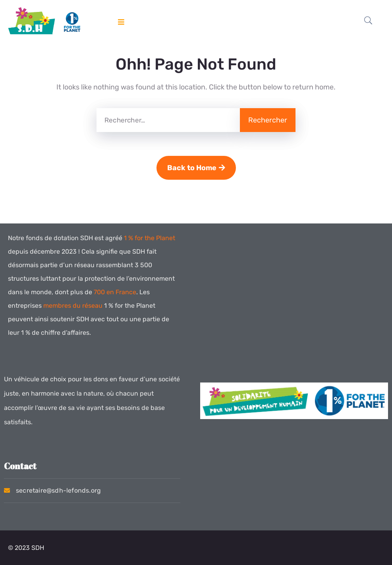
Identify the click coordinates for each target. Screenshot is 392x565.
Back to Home (196, 168)
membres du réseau (73, 306)
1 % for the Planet (150, 238)
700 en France (115, 292)
